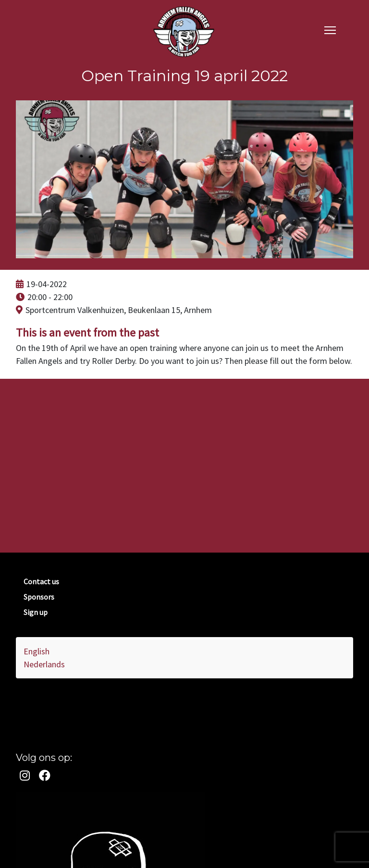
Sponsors (39, 597)
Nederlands (44, 664)
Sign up (36, 612)
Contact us (41, 581)
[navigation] (330, 30)
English (37, 651)
